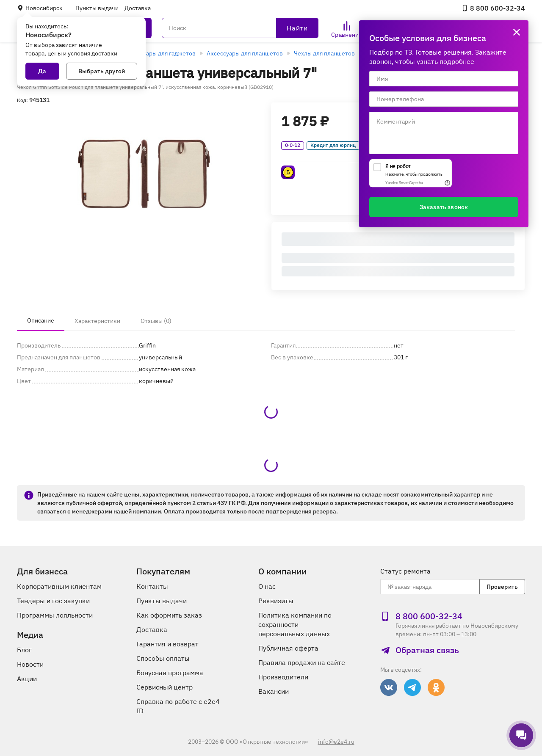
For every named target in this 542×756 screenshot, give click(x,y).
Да (42, 71)
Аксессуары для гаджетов (160, 53)
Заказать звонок (444, 207)
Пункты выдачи (97, 8)
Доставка (138, 8)
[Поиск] (240, 28)
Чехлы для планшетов (324, 53)
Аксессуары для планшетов (245, 53)
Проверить (502, 587)
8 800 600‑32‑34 (493, 8)
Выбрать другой (102, 71)
